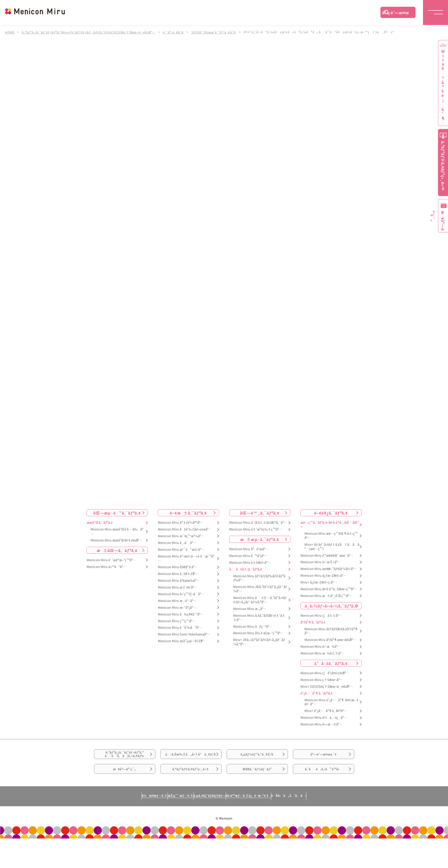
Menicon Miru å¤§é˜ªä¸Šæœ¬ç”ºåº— (329, 596)
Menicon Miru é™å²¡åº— (248, 563)
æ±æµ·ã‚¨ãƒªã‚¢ (260, 546)
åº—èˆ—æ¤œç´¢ (395, 14)
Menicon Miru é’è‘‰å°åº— (180, 635)
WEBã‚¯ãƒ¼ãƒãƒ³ (257, 793)
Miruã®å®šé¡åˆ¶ (443, 85)
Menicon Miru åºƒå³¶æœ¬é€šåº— (330, 647)
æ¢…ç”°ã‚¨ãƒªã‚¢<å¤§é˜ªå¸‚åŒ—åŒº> (330, 532)
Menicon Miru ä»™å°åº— (106, 574)
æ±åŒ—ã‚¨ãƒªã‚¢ (117, 557)
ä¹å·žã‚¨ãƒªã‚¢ (331, 670)
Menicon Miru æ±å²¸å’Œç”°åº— (326, 603)
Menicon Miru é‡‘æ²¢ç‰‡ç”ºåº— (256, 536)
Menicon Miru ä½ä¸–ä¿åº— (324, 725)
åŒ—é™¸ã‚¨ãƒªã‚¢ (260, 520)
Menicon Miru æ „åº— (250, 616)
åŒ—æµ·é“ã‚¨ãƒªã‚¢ (117, 520)
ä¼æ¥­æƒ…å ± (108, 823)
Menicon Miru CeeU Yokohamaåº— (184, 642)
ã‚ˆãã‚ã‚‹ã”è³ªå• (323, 793)
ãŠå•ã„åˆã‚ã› (335, 823)
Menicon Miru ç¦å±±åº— (321, 623)
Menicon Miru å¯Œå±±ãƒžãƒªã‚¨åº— (258, 530)
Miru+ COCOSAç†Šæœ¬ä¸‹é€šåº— (327, 694)
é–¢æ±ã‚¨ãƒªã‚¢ (188, 520)
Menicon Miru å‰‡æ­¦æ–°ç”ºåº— (258, 640)
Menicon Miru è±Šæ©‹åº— (250, 570)
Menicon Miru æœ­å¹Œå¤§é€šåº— (116, 547)
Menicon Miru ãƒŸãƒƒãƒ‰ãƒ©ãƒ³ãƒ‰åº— (259, 585)
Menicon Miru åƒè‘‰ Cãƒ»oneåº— (185, 536)
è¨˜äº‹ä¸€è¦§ (177, 32)
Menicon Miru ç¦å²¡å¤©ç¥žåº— (325, 680)
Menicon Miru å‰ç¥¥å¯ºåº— (181, 621)
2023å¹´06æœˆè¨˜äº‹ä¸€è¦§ (219, 32)
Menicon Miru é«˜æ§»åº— (321, 569)
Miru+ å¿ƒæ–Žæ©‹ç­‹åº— (319, 589)
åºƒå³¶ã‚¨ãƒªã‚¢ (313, 629)
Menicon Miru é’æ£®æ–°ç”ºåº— (111, 567)
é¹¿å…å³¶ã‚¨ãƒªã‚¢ (316, 700)
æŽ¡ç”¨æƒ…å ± (156, 823)
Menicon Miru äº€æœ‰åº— (179, 588)
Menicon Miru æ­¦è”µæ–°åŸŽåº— (182, 648)
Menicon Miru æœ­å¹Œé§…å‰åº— (117, 538)
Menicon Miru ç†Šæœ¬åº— (322, 687)
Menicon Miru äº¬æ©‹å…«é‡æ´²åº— (186, 565)
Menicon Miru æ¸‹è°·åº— (177, 608)
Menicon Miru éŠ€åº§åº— (178, 574)
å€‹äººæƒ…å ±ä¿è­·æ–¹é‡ (270, 823)
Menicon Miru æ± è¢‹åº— (177, 594)
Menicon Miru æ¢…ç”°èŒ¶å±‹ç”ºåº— (331, 543)
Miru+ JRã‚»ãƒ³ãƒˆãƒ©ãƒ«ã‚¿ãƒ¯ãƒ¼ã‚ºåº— (259, 649)
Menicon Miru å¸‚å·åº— (177, 550)
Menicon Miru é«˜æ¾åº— (321, 654)
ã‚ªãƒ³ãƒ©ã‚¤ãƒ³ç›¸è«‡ (191, 793)
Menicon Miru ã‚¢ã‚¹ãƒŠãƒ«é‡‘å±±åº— (259, 625)
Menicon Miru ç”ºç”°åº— (177, 628)
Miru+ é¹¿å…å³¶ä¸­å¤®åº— (326, 718)
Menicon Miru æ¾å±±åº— (322, 660)
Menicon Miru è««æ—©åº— (321, 731)
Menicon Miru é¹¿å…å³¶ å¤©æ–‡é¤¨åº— (332, 709)
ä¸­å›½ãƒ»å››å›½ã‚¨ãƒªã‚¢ (331, 613)
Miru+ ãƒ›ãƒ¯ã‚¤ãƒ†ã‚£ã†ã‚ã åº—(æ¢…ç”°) (332, 554)
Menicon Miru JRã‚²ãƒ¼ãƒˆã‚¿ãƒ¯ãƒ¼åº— (260, 596)
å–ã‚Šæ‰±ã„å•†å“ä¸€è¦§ (191, 768)
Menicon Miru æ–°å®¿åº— (177, 615)
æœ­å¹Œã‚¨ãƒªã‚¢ (100, 530)
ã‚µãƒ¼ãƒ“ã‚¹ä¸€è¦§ (257, 765)
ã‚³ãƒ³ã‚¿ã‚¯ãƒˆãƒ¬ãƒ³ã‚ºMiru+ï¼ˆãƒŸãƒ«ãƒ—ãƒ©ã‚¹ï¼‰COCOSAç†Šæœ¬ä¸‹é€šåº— (91, 32)
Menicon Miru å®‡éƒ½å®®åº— (181, 530)
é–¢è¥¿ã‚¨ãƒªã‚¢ (331, 520)
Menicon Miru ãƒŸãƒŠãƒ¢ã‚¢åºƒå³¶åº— (331, 638)
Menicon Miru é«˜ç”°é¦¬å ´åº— (181, 601)
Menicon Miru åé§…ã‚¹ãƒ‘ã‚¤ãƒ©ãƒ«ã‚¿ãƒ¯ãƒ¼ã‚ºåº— (260, 607)
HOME (10, 32)
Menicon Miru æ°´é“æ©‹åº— (181, 557)
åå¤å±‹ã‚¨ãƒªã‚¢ (246, 576)
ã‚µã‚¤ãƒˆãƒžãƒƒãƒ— (207, 823)
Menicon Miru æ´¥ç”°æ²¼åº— (181, 543)
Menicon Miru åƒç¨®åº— (253, 634)
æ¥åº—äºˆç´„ (125, 793)
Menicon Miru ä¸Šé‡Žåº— (178, 581)
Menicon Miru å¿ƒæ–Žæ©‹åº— (323, 583)
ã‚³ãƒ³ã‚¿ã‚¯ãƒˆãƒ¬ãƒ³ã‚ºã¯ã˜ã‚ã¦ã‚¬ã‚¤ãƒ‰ (125, 765)
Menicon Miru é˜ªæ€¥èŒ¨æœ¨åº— (327, 563)
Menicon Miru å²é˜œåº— (249, 556)
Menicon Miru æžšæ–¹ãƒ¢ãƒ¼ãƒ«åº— (329, 576)
